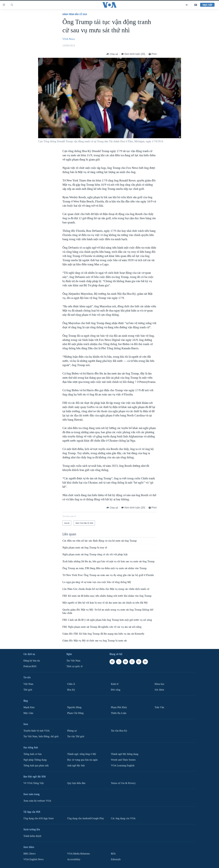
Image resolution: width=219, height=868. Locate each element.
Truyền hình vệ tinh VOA (37, 731)
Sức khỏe (159, 690)
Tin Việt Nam (73, 661)
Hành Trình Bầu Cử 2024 (75, 14)
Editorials (116, 859)
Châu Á (71, 684)
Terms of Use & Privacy (123, 783)
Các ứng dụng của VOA (123, 818)
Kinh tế (115, 684)
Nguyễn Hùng (74, 707)
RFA (113, 854)
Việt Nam (28, 684)
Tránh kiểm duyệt (32, 836)
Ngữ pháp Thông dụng (35, 760)
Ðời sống (116, 690)
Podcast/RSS (30, 666)
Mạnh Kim (29, 707)
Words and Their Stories (123, 760)
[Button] (112, 54)
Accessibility (74, 859)
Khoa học (160, 684)
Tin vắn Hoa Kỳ (119, 731)
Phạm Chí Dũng (75, 713)
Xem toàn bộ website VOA (37, 801)
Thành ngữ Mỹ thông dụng (125, 754)
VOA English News (34, 859)
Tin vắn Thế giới (76, 736)
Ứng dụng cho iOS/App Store (39, 818)
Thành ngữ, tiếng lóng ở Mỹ (82, 754)
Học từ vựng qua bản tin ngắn (82, 760)
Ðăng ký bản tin (32, 661)
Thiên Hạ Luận (119, 713)
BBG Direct (30, 854)
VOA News (69, 39)
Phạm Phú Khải (119, 707)
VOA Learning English (123, 766)
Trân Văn (159, 707)
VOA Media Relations (78, 854)
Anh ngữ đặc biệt (76, 766)
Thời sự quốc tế (75, 666)
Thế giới (28, 690)
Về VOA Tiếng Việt (34, 783)
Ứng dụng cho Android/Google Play (86, 818)
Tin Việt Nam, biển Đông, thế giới (41, 736)
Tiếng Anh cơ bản (33, 754)
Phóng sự (72, 731)
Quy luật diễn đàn (76, 783)
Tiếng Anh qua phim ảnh (36, 766)
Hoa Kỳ (71, 690)
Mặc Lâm (28, 713)
